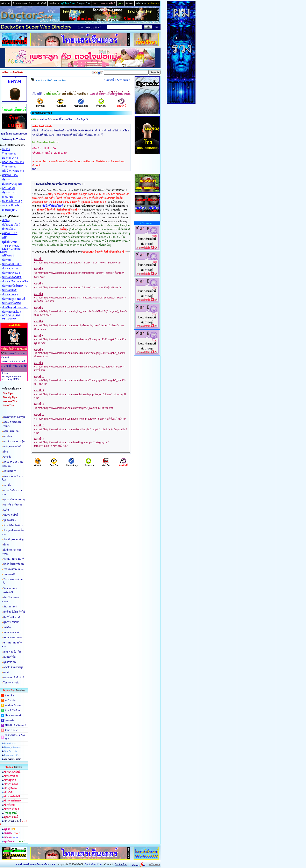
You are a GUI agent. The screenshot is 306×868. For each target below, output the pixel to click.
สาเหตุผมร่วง (10, 175)
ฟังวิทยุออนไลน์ (11, 225)
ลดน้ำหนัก (10, 701)
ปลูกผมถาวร (9, 192)
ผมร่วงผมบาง (10, 158)
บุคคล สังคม (10, 520)
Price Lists (10, 743)
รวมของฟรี (9, 574)
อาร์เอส (21, 353)
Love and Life (11, 755)
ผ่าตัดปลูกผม (10, 210)
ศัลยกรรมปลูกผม (12, 184)
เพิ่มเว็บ (106, 464)
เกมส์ (6, 672)
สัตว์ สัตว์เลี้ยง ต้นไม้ (14, 612)
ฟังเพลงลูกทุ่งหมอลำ (14, 299)
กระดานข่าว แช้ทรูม (14, 417)
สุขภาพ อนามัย (11, 622)
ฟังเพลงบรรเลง (11, 273)
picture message (6, 375)
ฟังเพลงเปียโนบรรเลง (15, 286)
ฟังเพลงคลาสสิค (12, 277)
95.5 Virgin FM (11, 315)
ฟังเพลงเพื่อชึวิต (12, 303)
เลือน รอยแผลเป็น (14, 715)
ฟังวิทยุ (6, 220)
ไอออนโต (10, 720)
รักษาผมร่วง (9, 154)
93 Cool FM (9, 319)
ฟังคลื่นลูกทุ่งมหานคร (15, 307)
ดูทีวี (5, 238)
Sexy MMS (13, 379)
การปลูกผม (9, 188)
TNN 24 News (11, 246)
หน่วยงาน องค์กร (12, 632)
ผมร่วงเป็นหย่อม (12, 205)
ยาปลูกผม (8, 197)
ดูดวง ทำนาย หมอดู (14, 500)
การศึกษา (8, 436)
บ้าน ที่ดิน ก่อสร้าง (13, 525)
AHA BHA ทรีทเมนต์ (15, 725)
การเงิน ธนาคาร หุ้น (14, 441)
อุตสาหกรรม (10, 662)
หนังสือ (7, 627)
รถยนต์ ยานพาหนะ (13, 569)
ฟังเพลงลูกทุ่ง (10, 294)
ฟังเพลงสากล (10, 268)
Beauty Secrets (12, 747)
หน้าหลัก (40, 105)
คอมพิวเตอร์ (10, 471)
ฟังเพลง (7, 260)
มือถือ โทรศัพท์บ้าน (13, 564)
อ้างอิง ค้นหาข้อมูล (13, 667)
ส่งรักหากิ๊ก (6, 366)
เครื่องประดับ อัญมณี (77, 119)
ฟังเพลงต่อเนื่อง (11, 312)
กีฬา (6, 452)
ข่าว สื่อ (7, 457)
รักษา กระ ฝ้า (12, 730)
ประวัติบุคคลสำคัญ (13, 539)
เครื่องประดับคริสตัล (42, 126)
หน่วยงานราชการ (13, 638)
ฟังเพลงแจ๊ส (9, 290)
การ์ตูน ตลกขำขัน (13, 447)
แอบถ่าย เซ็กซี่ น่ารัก (14, 677)
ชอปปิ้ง (7, 485)
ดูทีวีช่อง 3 (8, 256)
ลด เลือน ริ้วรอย (13, 705)
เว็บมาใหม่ (61, 105)
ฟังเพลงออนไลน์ (12, 264)
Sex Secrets (10, 751)
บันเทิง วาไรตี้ (11, 515)
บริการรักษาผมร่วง (13, 162)
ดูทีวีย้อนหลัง (10, 242)
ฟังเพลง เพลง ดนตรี (14, 559)
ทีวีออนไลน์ (9, 229)
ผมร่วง (6, 149)
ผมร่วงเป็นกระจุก (12, 201)
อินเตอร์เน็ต (9, 657)
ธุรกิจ (6, 510)
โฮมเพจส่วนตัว (11, 683)
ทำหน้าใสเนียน (13, 710)
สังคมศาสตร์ (10, 607)
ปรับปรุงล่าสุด (81, 105)
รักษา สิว (9, 696)
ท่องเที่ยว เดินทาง (13, 505)
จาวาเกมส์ (20, 361)
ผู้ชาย (6, 545)
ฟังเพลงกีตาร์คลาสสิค (15, 281)
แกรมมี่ (12, 353)
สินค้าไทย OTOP (12, 617)
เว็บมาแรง (101, 105)
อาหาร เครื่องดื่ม (12, 652)
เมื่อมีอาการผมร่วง (13, 171)
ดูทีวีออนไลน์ (10, 233)
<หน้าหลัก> (46, 119)
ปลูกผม (6, 180)
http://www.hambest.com (46, 142)
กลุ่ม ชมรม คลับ (12, 431)
